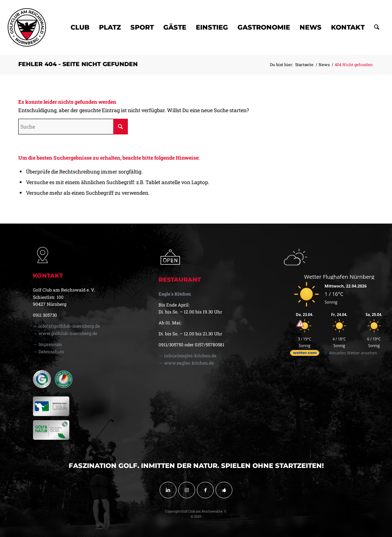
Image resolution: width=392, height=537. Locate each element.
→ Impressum (47, 344)
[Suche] (377, 27)
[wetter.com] (305, 354)
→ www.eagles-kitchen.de (186, 363)
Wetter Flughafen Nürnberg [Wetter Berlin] (339, 277)
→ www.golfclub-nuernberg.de (65, 333)
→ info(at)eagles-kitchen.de (187, 355)
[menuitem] (80, 27)
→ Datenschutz (48, 351)
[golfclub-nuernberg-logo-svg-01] (27, 27)
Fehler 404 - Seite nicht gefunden (78, 64)
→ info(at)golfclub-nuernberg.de (66, 326)
